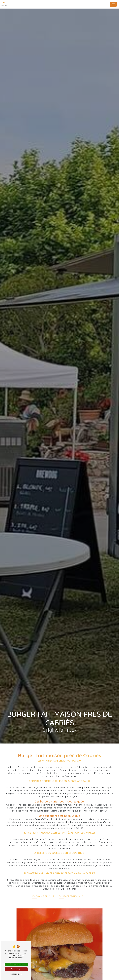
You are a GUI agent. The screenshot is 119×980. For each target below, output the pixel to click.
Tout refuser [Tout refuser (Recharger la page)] (16, 969)
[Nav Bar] (113, 4)
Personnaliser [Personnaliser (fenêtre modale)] (16, 974)
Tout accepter (16, 964)
